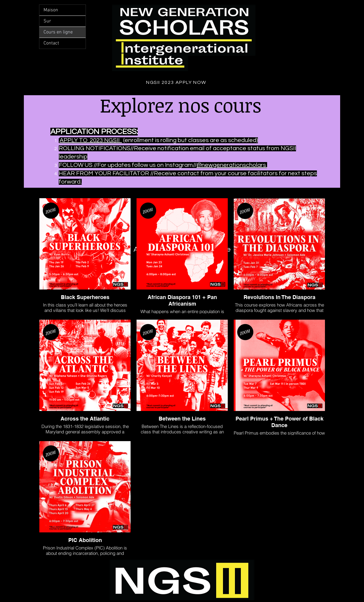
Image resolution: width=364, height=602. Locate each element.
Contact (51, 43)
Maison (51, 10)
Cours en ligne (58, 32)
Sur (47, 21)
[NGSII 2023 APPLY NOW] (177, 82)
